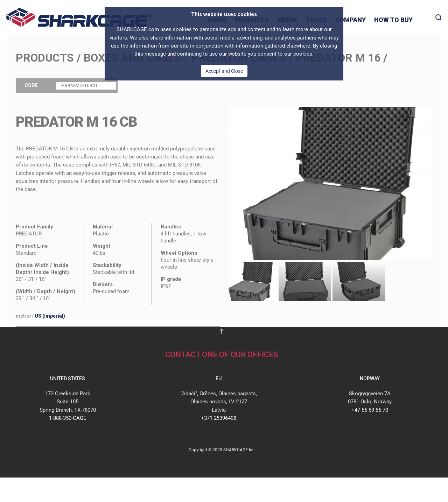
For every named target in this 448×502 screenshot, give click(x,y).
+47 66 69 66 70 (370, 410)
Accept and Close (224, 71)
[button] (331, 183)
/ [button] (40, 316)
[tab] (251, 281)
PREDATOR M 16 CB (76, 122)
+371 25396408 (219, 418)
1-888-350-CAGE (68, 418)
